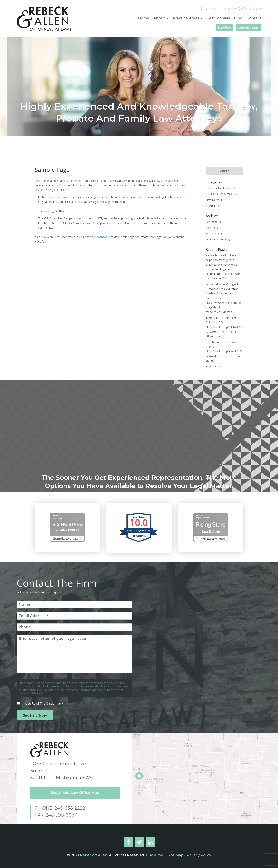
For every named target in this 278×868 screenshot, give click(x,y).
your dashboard (100, 237)
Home (144, 19)
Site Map (176, 855)
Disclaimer (155, 855)
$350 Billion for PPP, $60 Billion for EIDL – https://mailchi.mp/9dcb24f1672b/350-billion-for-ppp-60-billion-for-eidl (224, 327)
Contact (254, 19)
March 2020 (213, 233)
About (159, 19)
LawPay (225, 28)
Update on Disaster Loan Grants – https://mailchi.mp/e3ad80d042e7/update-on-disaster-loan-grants (224, 351)
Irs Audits (211, 206)
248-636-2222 (245, 9)
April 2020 (212, 228)
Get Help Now (35, 715)
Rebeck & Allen (94, 855)
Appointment (248, 28)
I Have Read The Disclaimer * (43, 703)
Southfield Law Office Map (75, 793)
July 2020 (211, 222)
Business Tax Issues (218, 188)
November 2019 (216, 239)
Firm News (212, 200)
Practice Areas (186, 19)
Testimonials (218, 19)
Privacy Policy (199, 855)
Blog (238, 19)
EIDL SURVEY (214, 366)
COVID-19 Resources (219, 194)
